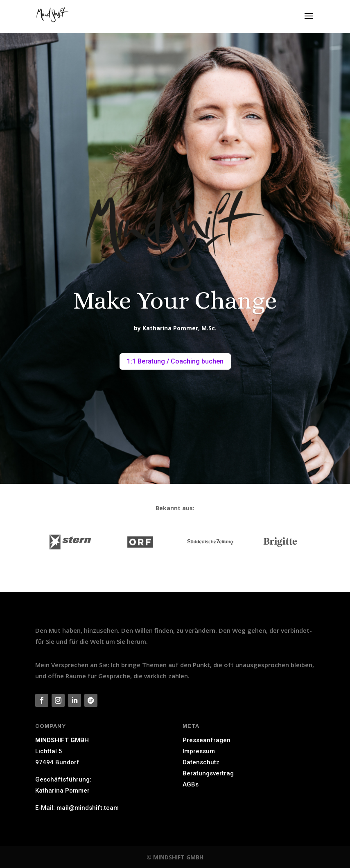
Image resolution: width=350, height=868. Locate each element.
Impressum (199, 751)
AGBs (191, 784)
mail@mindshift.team (88, 808)
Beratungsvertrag (208, 773)
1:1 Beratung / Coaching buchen (175, 361)
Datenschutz (201, 762)
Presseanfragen (207, 740)
